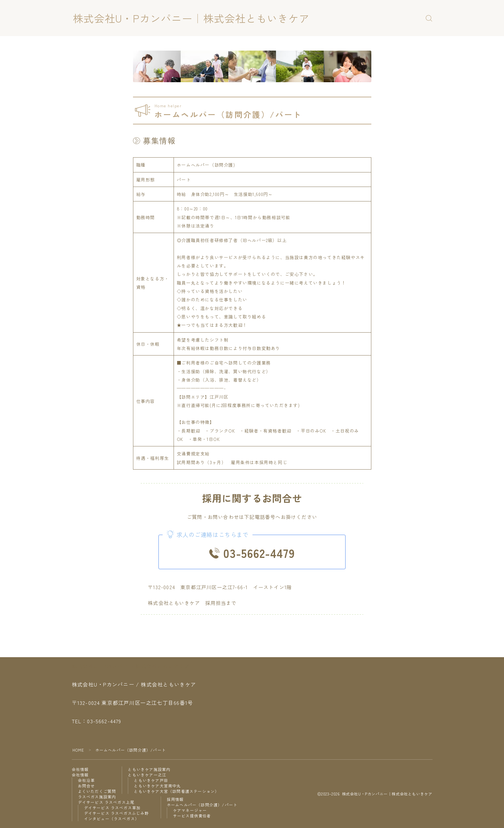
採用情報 (175, 799)
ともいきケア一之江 (147, 775)
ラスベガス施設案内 (97, 797)
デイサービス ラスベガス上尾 (106, 802)
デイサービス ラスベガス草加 (112, 808)
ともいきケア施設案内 (149, 769)
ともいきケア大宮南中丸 (157, 786)
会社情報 (80, 769)
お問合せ (86, 786)
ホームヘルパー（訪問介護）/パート (202, 805)
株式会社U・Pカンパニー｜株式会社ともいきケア (191, 18)
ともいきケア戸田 (151, 780)
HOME (78, 750)
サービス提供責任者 (192, 816)
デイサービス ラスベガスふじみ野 (117, 813)
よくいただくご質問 (97, 791)
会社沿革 (86, 780)
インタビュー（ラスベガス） (112, 818)
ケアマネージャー (190, 810)
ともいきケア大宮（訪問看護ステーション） (176, 791)
